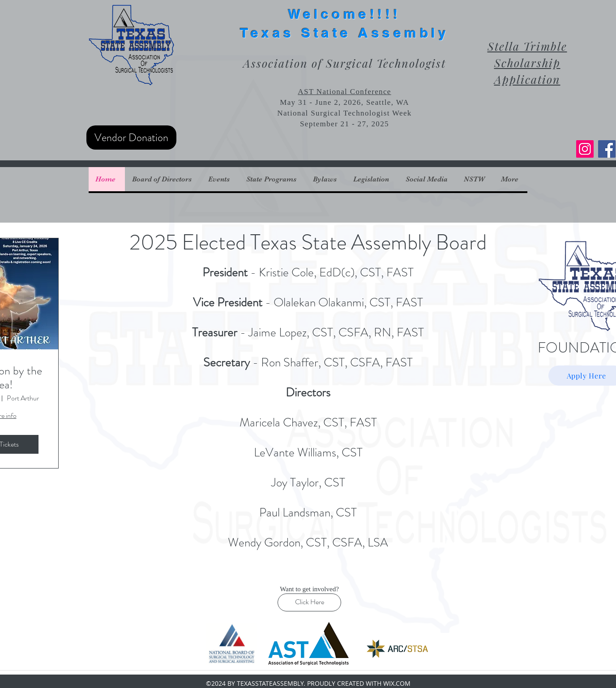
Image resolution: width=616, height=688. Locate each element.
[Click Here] (309, 602)
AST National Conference (344, 92)
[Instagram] (585, 149)
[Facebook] (607, 149)
